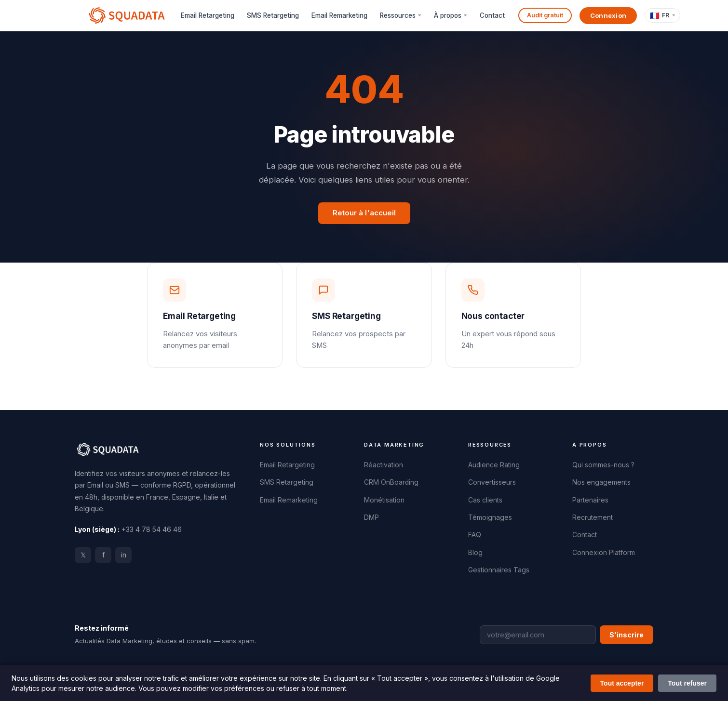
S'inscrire (627, 635)
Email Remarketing (339, 15)
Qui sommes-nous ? (603, 465)
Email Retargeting (208, 15)
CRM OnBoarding (391, 482)
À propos (448, 15)
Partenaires (590, 500)
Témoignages (490, 517)
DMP (371, 517)
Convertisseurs (492, 482)
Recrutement (593, 517)
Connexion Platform (604, 553)
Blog (475, 553)
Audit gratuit (545, 15)
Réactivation (384, 465)
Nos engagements (601, 482)
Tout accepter (622, 683)
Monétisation (384, 500)
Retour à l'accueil (364, 213)
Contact (492, 15)
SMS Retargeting (273, 15)
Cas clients (485, 500)
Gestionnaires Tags (499, 570)
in (124, 555)
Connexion (608, 15)
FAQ (475, 535)
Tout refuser (687, 683)
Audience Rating (494, 465)
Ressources (398, 15)
